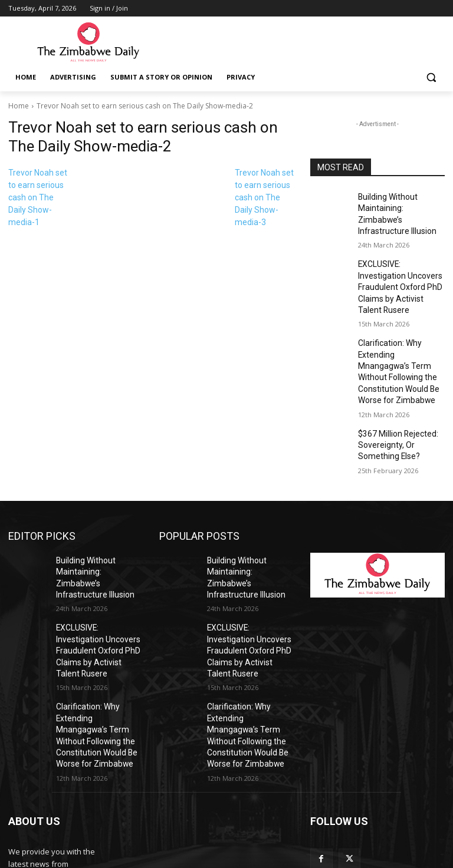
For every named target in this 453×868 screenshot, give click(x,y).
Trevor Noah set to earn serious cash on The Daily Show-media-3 (264, 197)
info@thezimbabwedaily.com (60, 815)
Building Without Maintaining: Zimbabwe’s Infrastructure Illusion (398, 206)
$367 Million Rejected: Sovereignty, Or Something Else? (401, 390)
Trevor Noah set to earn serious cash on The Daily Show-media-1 (38, 197)
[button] (431, 77)
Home (19, 106)
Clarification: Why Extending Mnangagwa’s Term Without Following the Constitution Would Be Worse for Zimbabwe (401, 329)
